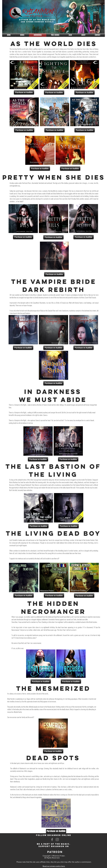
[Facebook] (52, 840)
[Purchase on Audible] (24, 92)
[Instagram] (57, 840)
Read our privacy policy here (54, 866)
